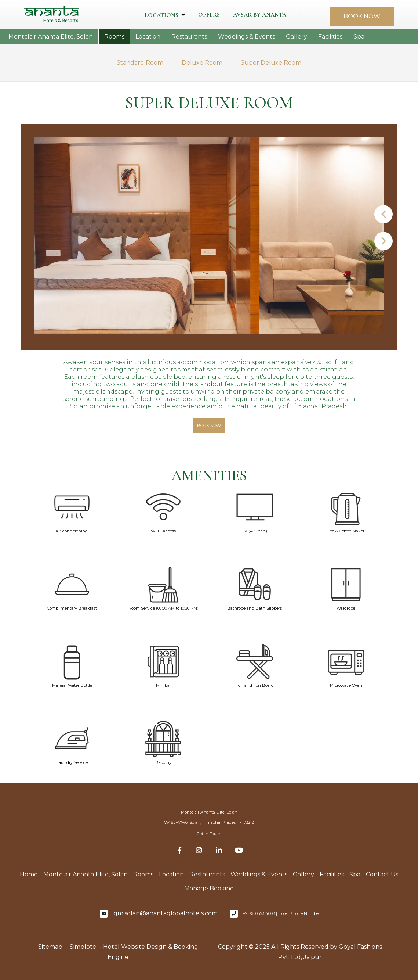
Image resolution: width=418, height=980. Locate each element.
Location (148, 37)
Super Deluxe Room (271, 63)
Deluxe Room (202, 63)
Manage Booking (209, 888)
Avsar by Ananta (260, 15)
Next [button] (384, 241)
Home (29, 874)
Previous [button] (384, 214)
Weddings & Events (246, 37)
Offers (209, 15)
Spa (359, 37)
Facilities (330, 37)
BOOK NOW (362, 16)
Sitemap (50, 947)
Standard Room (140, 63)
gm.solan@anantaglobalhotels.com (166, 913)
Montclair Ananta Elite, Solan (51, 37)
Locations (165, 15)
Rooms (114, 37)
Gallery (297, 37)
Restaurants (189, 37)
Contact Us (382, 874)
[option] (209, 236)
